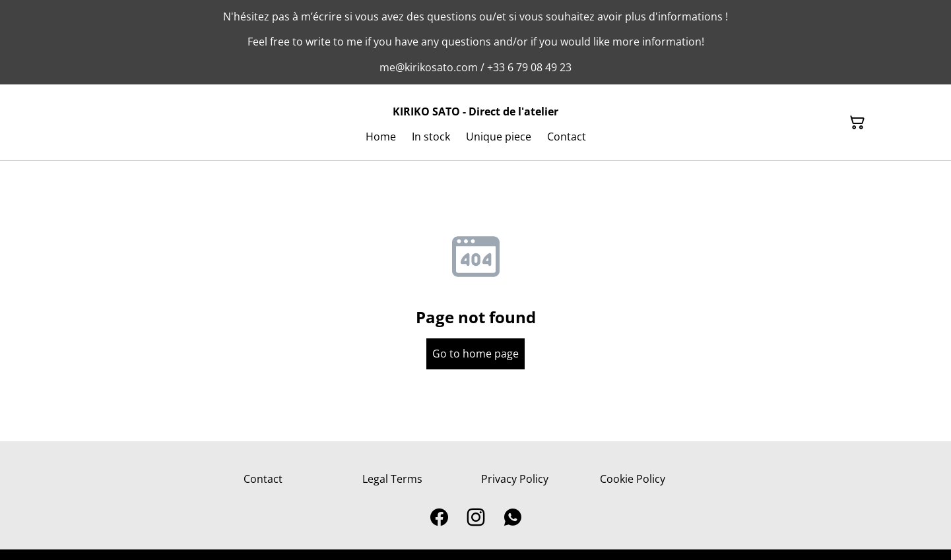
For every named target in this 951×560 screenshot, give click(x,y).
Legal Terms (392, 479)
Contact (263, 479)
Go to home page (475, 354)
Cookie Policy (633, 479)
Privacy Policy (515, 479)
